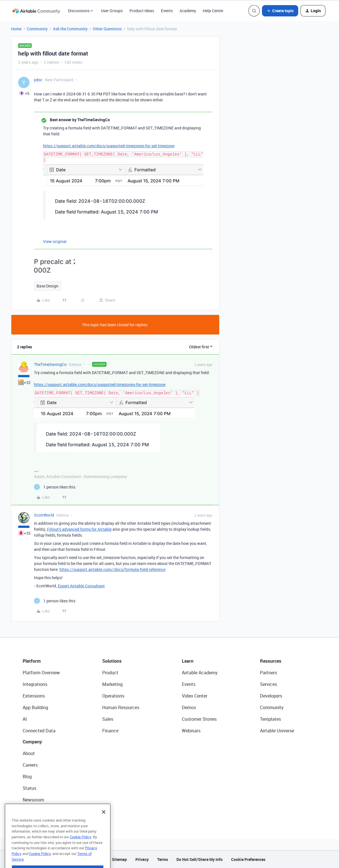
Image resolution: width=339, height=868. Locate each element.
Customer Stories (199, 719)
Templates (270, 719)
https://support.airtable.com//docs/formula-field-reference (112, 569)
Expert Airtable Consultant (81, 586)
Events (167, 11)
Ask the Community (70, 29)
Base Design (47, 286)
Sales (108, 719)
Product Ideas (142, 11)
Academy (188, 11)
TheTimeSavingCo (50, 364)
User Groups (112, 11)
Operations (113, 696)
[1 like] (55, 487)
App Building (35, 707)
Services (268, 684)
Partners (268, 673)
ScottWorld (44, 515)
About (29, 753)
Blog (27, 777)
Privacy (142, 859)
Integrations (35, 684)
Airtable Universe (277, 731)
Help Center (213, 11)
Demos (189, 707)
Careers (30, 765)
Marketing (112, 684)
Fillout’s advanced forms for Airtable (79, 529)
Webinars (191, 731)
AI (25, 719)
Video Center (195, 696)
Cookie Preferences (248, 859)
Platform (32, 661)
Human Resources (121, 707)
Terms (163, 859)
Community (37, 29)
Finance (110, 731)
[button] (280, 11)
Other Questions (107, 29)
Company (32, 742)
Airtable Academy (200, 673)
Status (29, 788)
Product (110, 673)
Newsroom (33, 800)
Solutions (112, 661)
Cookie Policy (80, 849)
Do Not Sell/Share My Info (200, 859)
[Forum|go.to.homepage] (36, 11)
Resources (271, 661)
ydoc (38, 80)
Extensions (34, 696)
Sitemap (119, 859)
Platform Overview (41, 673)
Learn (188, 661)
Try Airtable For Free (43, 811)
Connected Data (39, 731)
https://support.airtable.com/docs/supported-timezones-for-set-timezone (109, 146)
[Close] (104, 824)
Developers (271, 696)
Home (16, 29)
